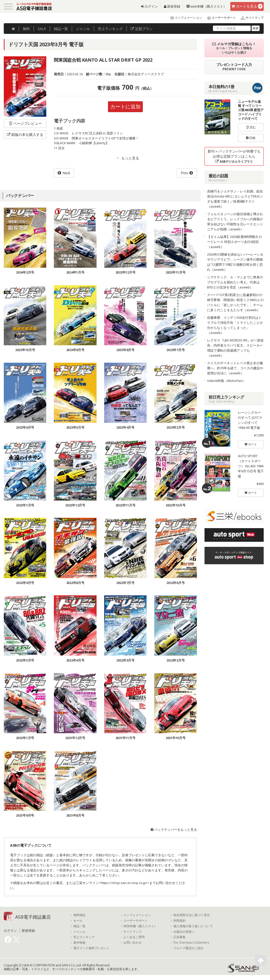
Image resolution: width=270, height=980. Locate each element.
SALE (42, 29)
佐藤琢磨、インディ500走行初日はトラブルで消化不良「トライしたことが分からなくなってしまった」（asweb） (235, 325)
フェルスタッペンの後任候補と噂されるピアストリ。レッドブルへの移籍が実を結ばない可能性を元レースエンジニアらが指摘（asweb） (235, 222)
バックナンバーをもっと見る (174, 829)
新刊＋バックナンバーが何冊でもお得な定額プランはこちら (234, 156)
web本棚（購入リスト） (206, 6)
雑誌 (61, 29)
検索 (256, 28)
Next (66, 173)
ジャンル (83, 29)
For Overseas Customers (191, 943)
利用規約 (179, 921)
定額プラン (142, 29)
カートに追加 (125, 106)
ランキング (110, 29)
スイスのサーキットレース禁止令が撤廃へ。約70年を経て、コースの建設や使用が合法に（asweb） (235, 368)
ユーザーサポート (219, 18)
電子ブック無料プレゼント (92, 948)
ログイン (149, 6)
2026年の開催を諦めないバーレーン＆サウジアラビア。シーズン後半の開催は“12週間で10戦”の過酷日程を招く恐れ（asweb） (235, 262)
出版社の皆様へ (184, 932)
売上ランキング (84, 937)
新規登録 (172, 6)
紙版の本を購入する (25, 134)
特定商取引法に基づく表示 (192, 915)
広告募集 (179, 937)
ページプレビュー (25, 123)
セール (78, 921)
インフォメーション (184, 18)
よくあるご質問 (134, 937)
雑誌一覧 (79, 926)
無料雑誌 (79, 915)
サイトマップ (250, 18)
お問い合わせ (132, 943)
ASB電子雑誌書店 (33, 917)
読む (251, 127)
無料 (26, 29)
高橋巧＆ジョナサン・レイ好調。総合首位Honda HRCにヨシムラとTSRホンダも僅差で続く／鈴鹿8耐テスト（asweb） (235, 199)
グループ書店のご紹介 (189, 948)
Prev (184, 173)
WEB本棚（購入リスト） (140, 926)
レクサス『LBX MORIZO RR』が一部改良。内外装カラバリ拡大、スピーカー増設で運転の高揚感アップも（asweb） (235, 348)
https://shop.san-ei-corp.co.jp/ (124, 883)
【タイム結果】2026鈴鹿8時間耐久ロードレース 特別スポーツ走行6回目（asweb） (234, 242)
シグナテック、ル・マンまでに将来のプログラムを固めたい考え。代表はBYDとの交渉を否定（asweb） (235, 282)
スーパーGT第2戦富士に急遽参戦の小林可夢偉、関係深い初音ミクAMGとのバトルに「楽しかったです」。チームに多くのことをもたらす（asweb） (235, 302)
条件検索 (79, 943)
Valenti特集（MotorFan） (226, 381)
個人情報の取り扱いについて (193, 926)
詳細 (251, 138)
